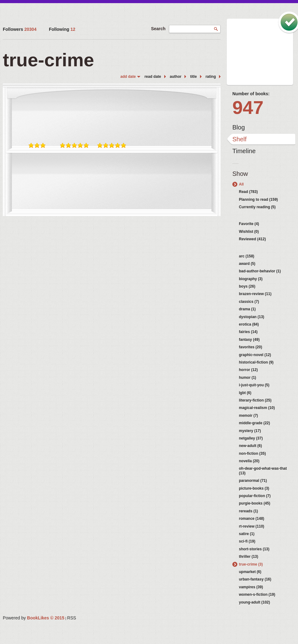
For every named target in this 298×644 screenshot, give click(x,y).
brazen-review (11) (255, 294)
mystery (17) (250, 431)
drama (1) (247, 309)
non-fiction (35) (252, 454)
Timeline (244, 151)
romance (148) (251, 519)
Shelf (240, 139)
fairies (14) (248, 332)
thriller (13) (249, 557)
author (176, 77)
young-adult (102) (254, 602)
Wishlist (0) (249, 232)
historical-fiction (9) (256, 362)
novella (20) (249, 461)
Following (62, 29)
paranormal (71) (253, 481)
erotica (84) (249, 324)
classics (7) (249, 302)
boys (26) (247, 286)
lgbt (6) (245, 393)
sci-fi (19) (247, 541)
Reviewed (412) (252, 239)
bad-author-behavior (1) (260, 271)
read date (153, 77)
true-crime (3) (251, 564)
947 (248, 108)
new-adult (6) (250, 446)
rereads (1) (248, 511)
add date (128, 77)
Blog (239, 127)
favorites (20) (251, 347)
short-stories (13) (254, 549)
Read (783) (248, 192)
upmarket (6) (250, 572)
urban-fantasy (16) (255, 579)
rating (211, 77)
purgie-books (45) (255, 503)
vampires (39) (251, 587)
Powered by (34, 618)
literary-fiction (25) (255, 400)
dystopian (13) (251, 317)
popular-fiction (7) (255, 496)
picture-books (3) (254, 488)
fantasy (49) (249, 340)
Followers (20, 29)
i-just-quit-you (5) (254, 385)
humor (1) (247, 378)
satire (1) (247, 534)
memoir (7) (248, 416)
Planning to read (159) (258, 200)
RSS (72, 618)
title (193, 77)
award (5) (247, 264)
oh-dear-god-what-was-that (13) (263, 471)
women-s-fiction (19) (257, 595)
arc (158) (247, 256)
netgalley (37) (251, 438)
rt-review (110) (251, 526)
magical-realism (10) (257, 408)
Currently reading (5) (257, 207)
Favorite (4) (249, 224)
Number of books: (251, 94)
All (241, 184)
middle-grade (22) (254, 423)
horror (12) (248, 370)
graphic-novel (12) (255, 355)
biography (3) (251, 279)
